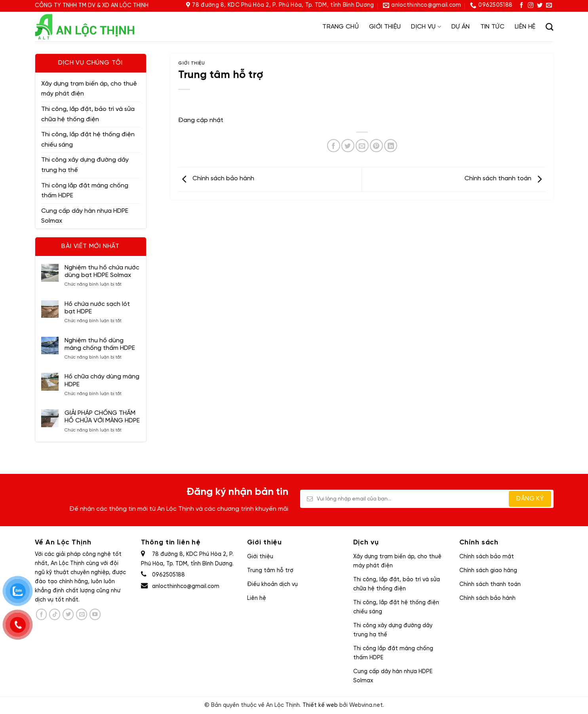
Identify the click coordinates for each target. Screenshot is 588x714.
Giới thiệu (385, 27)
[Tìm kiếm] (549, 27)
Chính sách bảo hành (216, 178)
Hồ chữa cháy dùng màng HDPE (102, 380)
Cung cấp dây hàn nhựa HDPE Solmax (85, 216)
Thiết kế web (320, 705)
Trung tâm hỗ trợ (270, 571)
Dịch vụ (426, 27)
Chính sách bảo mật (487, 557)
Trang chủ (341, 27)
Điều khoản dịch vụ (272, 584)
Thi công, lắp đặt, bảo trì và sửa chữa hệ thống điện (88, 114)
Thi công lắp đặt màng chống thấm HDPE (85, 191)
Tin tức (492, 27)
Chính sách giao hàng (488, 571)
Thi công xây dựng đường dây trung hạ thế (85, 165)
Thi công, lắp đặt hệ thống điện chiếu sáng (88, 140)
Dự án (461, 27)
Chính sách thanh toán (505, 178)
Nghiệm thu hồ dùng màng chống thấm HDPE (100, 344)
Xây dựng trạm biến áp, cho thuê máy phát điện (89, 89)
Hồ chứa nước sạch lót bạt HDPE (97, 308)
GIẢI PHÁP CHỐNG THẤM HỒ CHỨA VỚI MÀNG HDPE (102, 417)
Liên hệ (525, 27)
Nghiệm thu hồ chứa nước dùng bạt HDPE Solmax (102, 271)
